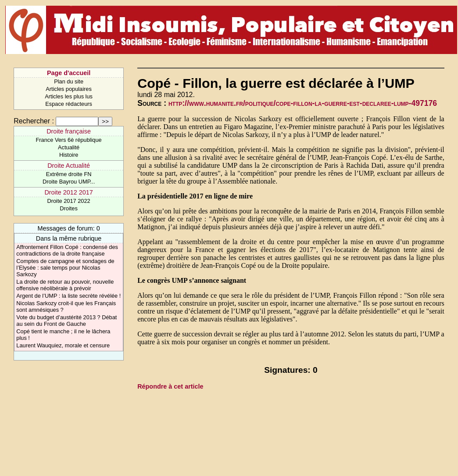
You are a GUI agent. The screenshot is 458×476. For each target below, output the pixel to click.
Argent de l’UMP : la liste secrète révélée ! (68, 296)
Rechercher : (34, 121)
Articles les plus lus (69, 96)
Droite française (69, 131)
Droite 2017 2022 (68, 201)
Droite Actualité (69, 166)
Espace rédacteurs (69, 104)
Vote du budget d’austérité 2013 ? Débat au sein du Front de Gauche (66, 321)
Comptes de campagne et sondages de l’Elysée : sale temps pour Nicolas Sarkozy (65, 268)
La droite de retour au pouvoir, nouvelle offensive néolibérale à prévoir (65, 285)
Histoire (69, 155)
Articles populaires (69, 89)
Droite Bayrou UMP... (69, 182)
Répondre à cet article (170, 386)
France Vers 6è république (69, 140)
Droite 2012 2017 (68, 192)
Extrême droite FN (69, 174)
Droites (69, 208)
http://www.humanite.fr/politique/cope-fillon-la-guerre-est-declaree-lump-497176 (303, 103)
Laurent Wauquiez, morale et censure (63, 345)
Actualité (69, 147)
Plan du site (69, 81)
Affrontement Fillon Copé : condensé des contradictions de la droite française (67, 250)
